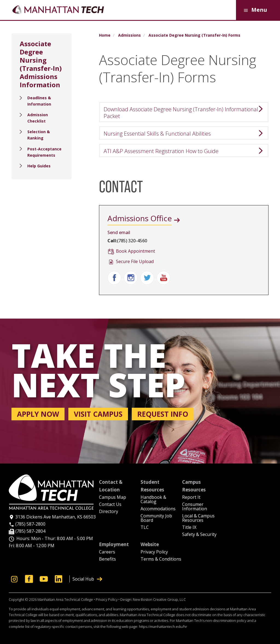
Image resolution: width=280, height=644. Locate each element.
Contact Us (110, 505)
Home (105, 35)
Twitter (147, 278)
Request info (163, 414)
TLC (145, 528)
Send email (119, 232)
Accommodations (158, 509)
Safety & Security (199, 535)
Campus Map (113, 498)
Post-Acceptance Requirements (44, 152)
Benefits (107, 559)
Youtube (164, 278)
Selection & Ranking (39, 135)
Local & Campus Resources (198, 518)
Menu (254, 10)
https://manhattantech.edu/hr (163, 626)
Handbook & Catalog (153, 500)
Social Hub (87, 579)
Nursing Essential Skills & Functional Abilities (157, 134)
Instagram (131, 278)
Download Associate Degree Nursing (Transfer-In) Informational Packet (181, 113)
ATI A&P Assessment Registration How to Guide (161, 151)
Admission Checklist (38, 118)
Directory (109, 512)
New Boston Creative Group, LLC (159, 599)
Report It (191, 498)
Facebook (114, 278)
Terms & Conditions (161, 559)
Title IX (189, 528)
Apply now (38, 414)
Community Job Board (156, 518)
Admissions (129, 35)
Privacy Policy (154, 552)
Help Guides (39, 166)
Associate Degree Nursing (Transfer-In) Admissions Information (41, 64)
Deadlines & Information (39, 101)
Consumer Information (195, 507)
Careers (107, 552)
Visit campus (98, 414)
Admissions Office (140, 218)
